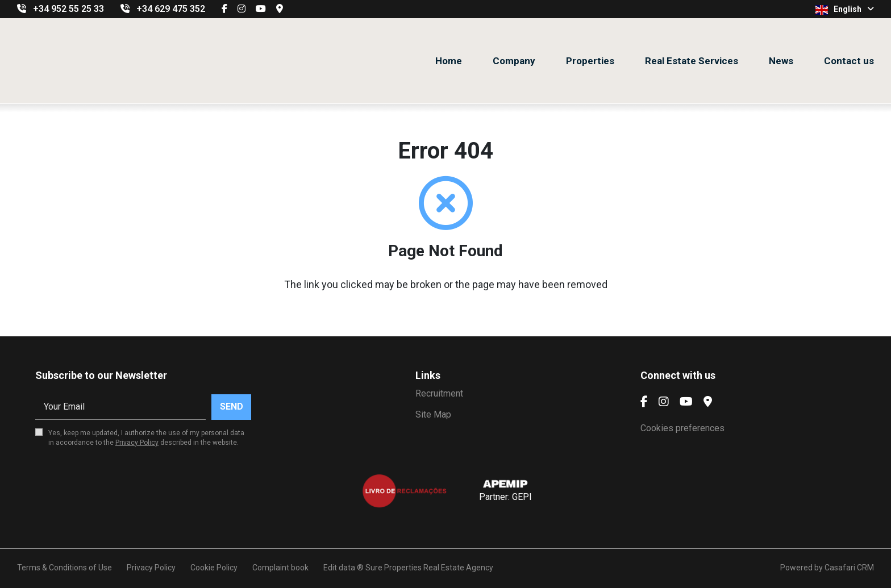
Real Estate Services (692, 61)
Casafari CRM (849, 568)
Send (232, 406)
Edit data (339, 568)
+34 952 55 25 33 (68, 9)
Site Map (433, 414)
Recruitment (439, 393)
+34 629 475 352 (171, 9)
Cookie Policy (214, 568)
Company (514, 61)
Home (449, 61)
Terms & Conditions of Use (64, 568)
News (781, 61)
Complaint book (280, 568)
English (845, 10)
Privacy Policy (137, 443)
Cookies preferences (682, 428)
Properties (590, 61)
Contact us (849, 61)
